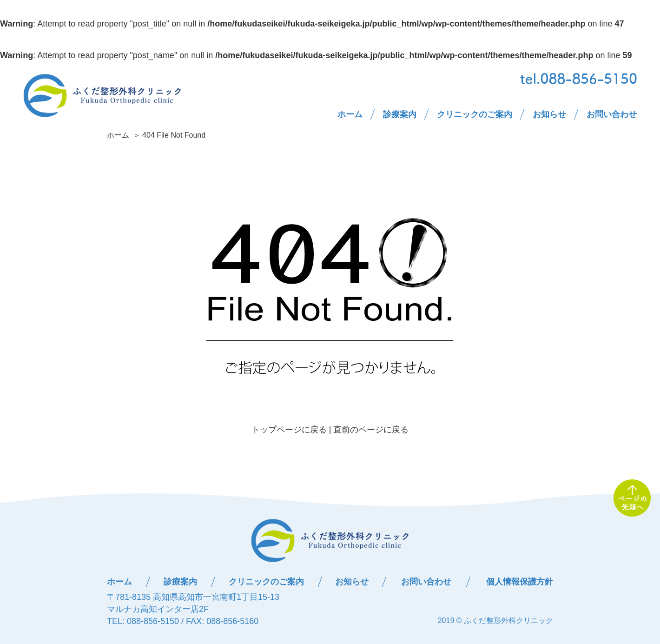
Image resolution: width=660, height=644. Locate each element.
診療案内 (400, 114)
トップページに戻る (289, 430)
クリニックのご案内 (475, 114)
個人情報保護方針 (520, 582)
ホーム (350, 114)
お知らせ (549, 114)
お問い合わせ (612, 114)
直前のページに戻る (371, 430)
